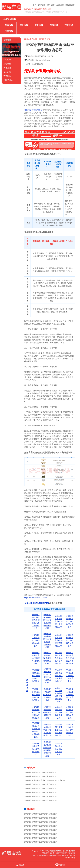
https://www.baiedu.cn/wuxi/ (35, 598)
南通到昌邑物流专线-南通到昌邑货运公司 (41, 818)
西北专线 (69, 25)
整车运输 (51, 5)
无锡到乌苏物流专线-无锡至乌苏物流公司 (59, 749)
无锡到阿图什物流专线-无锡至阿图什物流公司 (59, 730)
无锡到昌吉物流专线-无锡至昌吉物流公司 (36, 640)
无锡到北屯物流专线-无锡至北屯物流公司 (70, 676)
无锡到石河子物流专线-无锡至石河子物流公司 (70, 658)
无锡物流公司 (45, 39)
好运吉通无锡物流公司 (33, 110)
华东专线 (9, 25)
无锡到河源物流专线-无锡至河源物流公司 (41, 796)
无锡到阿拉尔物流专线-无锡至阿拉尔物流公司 (36, 676)
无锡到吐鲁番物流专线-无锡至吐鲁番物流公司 (59, 621)
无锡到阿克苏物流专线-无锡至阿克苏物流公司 (59, 640)
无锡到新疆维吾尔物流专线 (37, 603)
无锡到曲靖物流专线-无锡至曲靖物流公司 (41, 776)
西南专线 (54, 25)
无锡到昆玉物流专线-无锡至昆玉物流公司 (70, 695)
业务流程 (7, 64)
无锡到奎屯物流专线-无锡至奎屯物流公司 (36, 749)
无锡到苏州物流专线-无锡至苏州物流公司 (41, 792)
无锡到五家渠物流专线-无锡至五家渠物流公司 (59, 676)
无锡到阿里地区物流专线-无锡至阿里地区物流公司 (45, 780)
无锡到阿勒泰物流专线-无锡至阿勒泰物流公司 (59, 658)
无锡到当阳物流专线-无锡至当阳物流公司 (41, 800)
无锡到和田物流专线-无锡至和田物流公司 (36, 658)
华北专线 (24, 25)
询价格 (20, 865)
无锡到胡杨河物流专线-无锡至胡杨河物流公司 (36, 712)
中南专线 (9, 31)
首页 (35, 5)
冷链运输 (60, 5)
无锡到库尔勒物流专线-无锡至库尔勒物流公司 (47, 730)
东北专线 (39, 25)
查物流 (60, 865)
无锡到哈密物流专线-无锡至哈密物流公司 (70, 621)
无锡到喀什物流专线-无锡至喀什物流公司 (70, 640)
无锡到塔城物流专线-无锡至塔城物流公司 (47, 658)
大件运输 (42, 5)
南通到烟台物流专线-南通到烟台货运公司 (41, 826)
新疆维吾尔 (27, 685)
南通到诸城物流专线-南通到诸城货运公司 (41, 842)
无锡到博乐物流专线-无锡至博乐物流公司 (70, 712)
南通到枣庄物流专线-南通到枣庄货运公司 (41, 822)
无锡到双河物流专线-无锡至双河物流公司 (47, 695)
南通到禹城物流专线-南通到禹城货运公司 (41, 814)
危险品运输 (70, 5)
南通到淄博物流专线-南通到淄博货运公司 (41, 834)
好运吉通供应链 (31, 39)
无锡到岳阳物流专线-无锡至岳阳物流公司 (41, 788)
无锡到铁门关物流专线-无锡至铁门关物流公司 (36, 695)
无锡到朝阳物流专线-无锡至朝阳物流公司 (41, 772)
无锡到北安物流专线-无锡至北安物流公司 (41, 784)
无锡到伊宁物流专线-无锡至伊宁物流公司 (70, 730)
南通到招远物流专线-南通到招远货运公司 (41, 838)
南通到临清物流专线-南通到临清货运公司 (41, 830)
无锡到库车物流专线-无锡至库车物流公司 (47, 712)
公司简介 (7, 60)
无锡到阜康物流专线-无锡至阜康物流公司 (59, 712)
